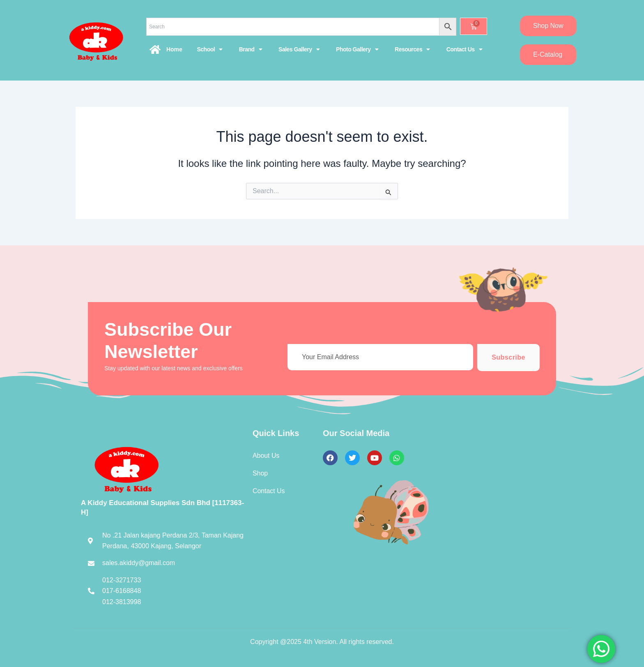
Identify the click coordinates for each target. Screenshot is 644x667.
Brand (251, 49)
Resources (412, 49)
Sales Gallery (299, 49)
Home (174, 49)
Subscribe (508, 357)
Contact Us (464, 49)
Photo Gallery (357, 49)
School (209, 49)
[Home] (155, 49)
